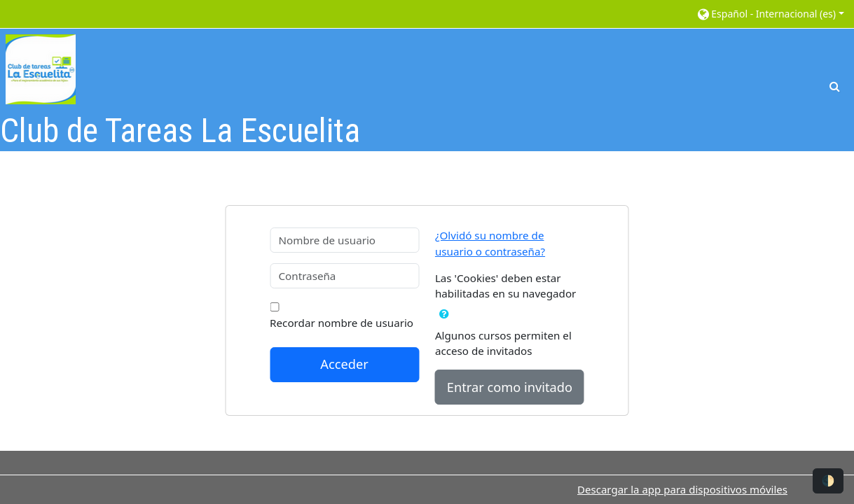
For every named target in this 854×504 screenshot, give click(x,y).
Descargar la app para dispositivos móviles (682, 489)
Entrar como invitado (510, 387)
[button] (770, 14)
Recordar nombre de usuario (342, 323)
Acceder (344, 364)
